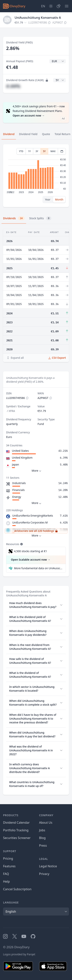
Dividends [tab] (14, 218)
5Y (44, 151)
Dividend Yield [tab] (28, 134)
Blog (42, 838)
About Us (46, 823)
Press (43, 845)
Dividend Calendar (16, 823)
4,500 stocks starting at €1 (31, 551)
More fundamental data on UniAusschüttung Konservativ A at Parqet (38, 568)
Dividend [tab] (9, 134)
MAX (53, 151)
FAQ (6, 874)
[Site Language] (43, 6)
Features (9, 866)
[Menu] (67, 6)
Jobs (42, 830)
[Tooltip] (21, 544)
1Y (29, 151)
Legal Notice (48, 866)
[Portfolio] (59, 6)
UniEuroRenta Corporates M (30, 522)
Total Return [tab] (63, 134)
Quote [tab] (46, 134)
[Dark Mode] (51, 6)
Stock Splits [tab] (40, 218)
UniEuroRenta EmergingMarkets (33, 516)
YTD (21, 151)
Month (59, 199)
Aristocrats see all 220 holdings (36, 531)
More (37, 471)
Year (48, 199)
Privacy (44, 874)
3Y (37, 151)
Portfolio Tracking (16, 830)
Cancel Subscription (17, 889)
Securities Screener (17, 838)
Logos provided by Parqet (19, 954)
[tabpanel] (36, 176)
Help (6, 881)
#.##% (13, 86)
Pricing (8, 859)
